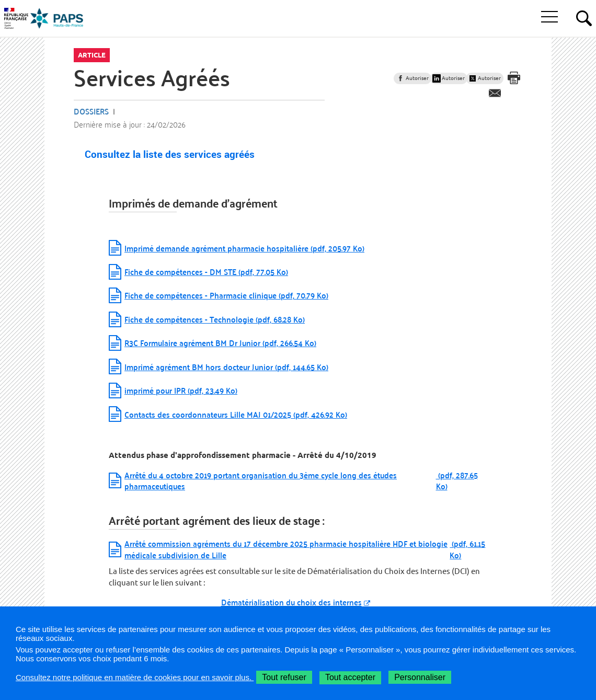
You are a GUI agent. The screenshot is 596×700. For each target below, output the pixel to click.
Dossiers (91, 111)
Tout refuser (284, 677)
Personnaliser (420, 677)
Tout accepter (350, 677)
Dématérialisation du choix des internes (291, 602)
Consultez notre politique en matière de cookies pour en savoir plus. (135, 677)
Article (92, 55)
